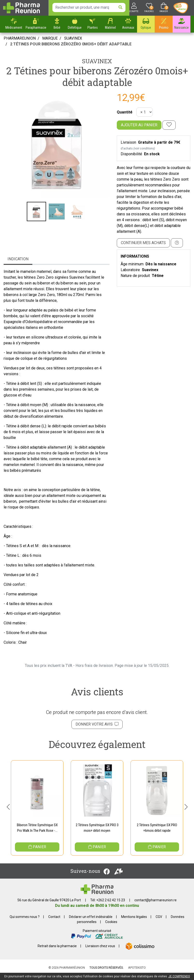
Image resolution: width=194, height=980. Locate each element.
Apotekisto (137, 972)
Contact (54, 921)
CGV (159, 921)
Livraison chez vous (100, 950)
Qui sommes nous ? (25, 921)
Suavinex (97, 61)
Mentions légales (134, 921)
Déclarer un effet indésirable (91, 921)
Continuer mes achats (143, 243)
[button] (8, 809)
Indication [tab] (18, 259)
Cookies (111, 926)
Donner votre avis (97, 724)
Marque (50, 38)
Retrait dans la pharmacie (57, 950)
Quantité (125, 112)
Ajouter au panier (139, 125)
